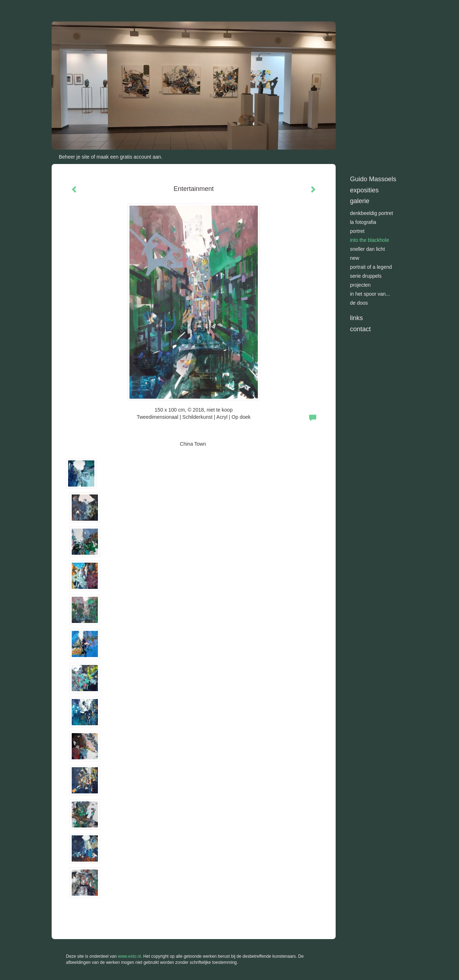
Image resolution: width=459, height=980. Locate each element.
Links (356, 318)
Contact (360, 329)
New (355, 258)
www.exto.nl (129, 956)
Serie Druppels (366, 276)
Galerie (360, 201)
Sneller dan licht (367, 249)
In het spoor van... (370, 294)
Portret (357, 231)
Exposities (364, 190)
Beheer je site (74, 157)
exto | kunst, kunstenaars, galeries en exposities (72, 7)
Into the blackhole (370, 240)
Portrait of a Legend (371, 267)
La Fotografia (363, 222)
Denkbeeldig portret (372, 213)
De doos (359, 303)
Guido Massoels (373, 179)
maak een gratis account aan (129, 157)
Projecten (360, 285)
